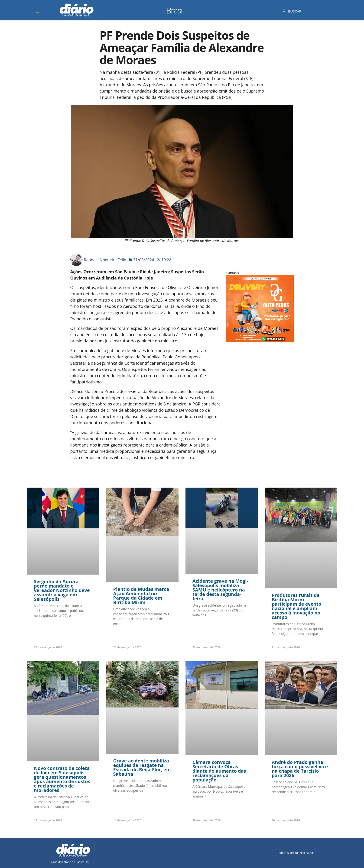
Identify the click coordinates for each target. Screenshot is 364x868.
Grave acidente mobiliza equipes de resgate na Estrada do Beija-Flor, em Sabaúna (142, 767)
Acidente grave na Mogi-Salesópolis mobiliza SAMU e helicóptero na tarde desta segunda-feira (220, 590)
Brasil (175, 10)
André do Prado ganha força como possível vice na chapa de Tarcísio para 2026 (300, 769)
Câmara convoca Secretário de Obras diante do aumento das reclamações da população (219, 771)
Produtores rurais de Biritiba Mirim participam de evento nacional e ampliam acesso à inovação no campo (297, 606)
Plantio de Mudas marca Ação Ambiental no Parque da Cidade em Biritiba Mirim (141, 596)
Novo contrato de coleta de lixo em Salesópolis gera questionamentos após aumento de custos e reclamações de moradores (62, 779)
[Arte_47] (260, 341)
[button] (38, 11)
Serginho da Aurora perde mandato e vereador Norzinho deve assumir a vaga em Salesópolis (62, 590)
